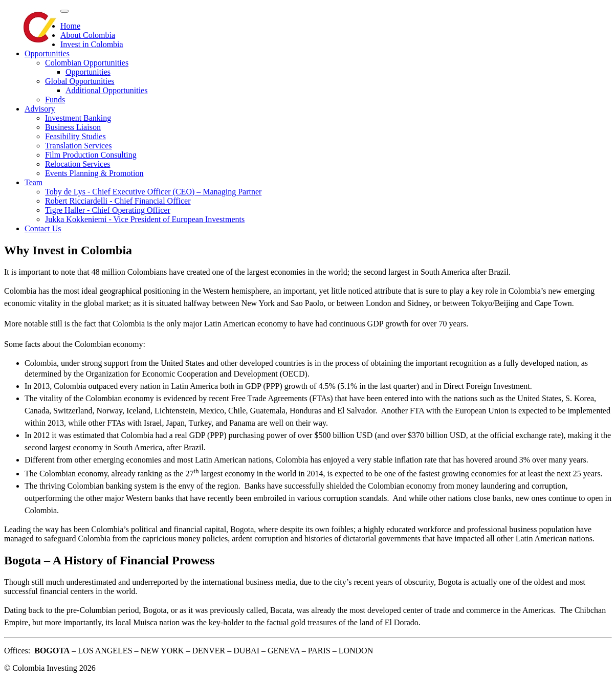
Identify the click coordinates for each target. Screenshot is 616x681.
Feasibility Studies (75, 136)
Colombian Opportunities (87, 63)
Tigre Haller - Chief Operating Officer (108, 210)
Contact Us (43, 228)
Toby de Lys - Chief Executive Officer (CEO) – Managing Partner (153, 192)
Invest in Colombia (92, 44)
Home (70, 26)
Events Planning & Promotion (94, 173)
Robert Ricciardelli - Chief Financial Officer (118, 201)
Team (34, 182)
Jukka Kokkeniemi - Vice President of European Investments (145, 219)
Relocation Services (78, 164)
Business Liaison (73, 127)
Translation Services (79, 146)
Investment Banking (78, 118)
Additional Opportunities (106, 90)
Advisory (40, 109)
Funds (55, 100)
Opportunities (47, 53)
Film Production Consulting (91, 155)
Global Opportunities (80, 81)
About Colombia (88, 35)
